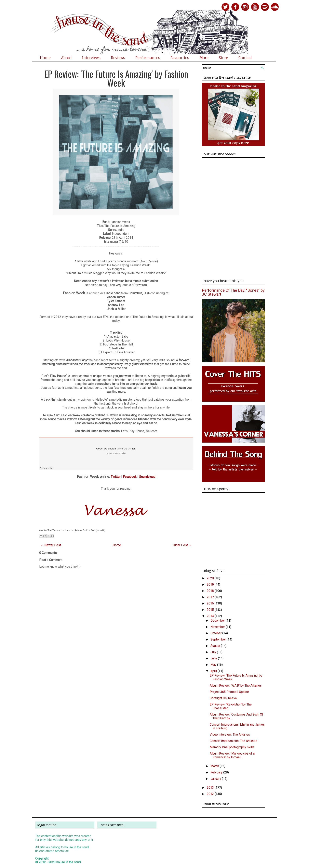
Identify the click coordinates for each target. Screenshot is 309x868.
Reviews (118, 58)
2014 (211, 616)
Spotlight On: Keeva (223, 698)
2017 (211, 597)
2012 (211, 794)
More (204, 58)
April (214, 671)
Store (223, 58)
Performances (148, 58)
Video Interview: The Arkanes (230, 735)
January (216, 779)
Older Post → (182, 545)
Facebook (130, 477)
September (219, 639)
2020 (211, 578)
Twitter (116, 477)
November (218, 627)
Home (45, 58)
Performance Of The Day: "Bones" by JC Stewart (233, 292)
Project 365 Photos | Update (229, 692)
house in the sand (68, 862)
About (66, 58)
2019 (211, 584)
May (214, 665)
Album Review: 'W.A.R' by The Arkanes (236, 686)
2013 (211, 788)
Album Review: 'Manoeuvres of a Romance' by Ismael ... (232, 755)
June (214, 658)
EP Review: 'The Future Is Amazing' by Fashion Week (116, 78)
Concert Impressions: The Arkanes (233, 741)
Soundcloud (147, 477)
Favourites (180, 58)
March (215, 766)
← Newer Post (51, 545)
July (214, 652)
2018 (211, 591)
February (217, 772)
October (216, 633)
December (218, 621)
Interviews (91, 58)
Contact (245, 58)
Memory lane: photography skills (232, 747)
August (216, 646)
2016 (211, 603)
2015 (211, 610)
